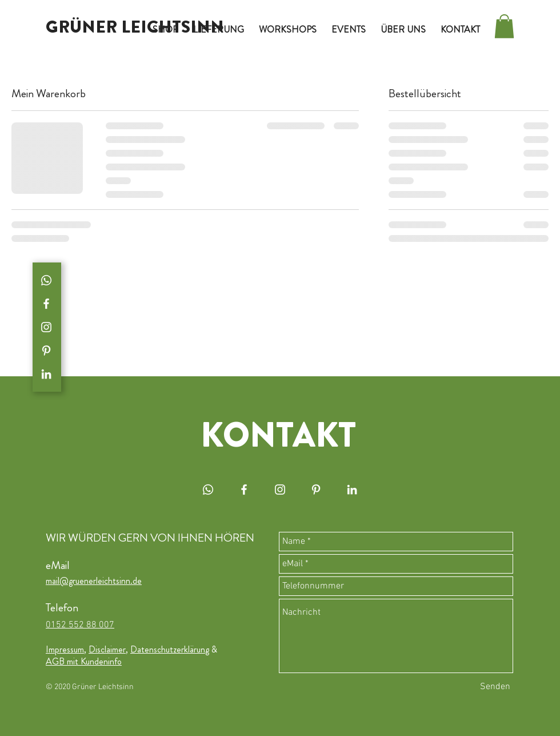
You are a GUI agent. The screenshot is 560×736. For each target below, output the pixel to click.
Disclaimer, (108, 649)
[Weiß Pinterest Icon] (46, 351)
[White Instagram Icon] (46, 327)
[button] (504, 26)
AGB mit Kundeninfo (84, 661)
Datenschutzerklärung (170, 649)
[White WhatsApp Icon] (46, 280)
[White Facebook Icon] (46, 304)
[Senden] (495, 687)
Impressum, (66, 649)
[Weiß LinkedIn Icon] (46, 374)
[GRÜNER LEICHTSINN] (135, 27)
